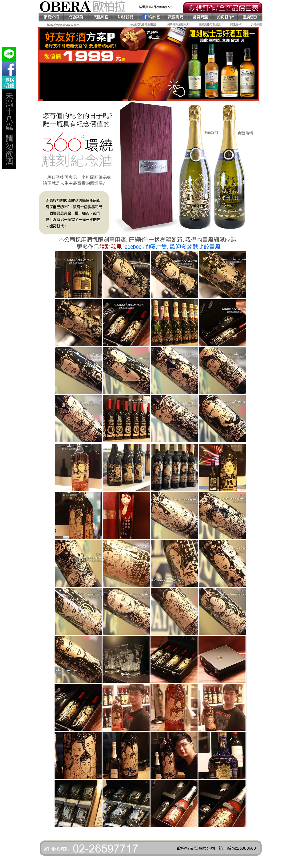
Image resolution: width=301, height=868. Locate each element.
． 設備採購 (255, 24)
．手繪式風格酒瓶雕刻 (142, 24)
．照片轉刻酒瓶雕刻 (177, 24)
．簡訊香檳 (234, 24)
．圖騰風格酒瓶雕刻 (208, 24)
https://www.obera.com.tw (63, 25)
